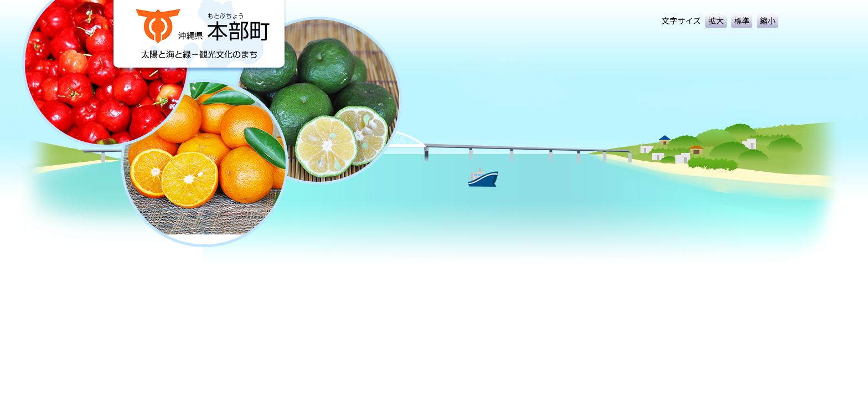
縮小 (768, 21)
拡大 (716, 21)
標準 (742, 21)
